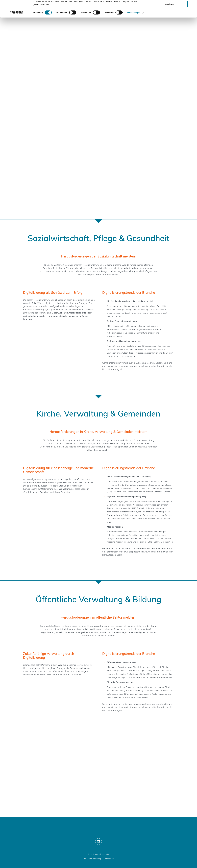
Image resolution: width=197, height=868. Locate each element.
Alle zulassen (170, 6)
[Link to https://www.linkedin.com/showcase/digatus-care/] (99, 842)
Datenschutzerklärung (92, 859)
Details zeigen (134, 29)
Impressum (110, 859)
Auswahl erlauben (170, 14)
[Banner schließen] (193, 4)
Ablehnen (170, 21)
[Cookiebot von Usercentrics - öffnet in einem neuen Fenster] (16, 29)
